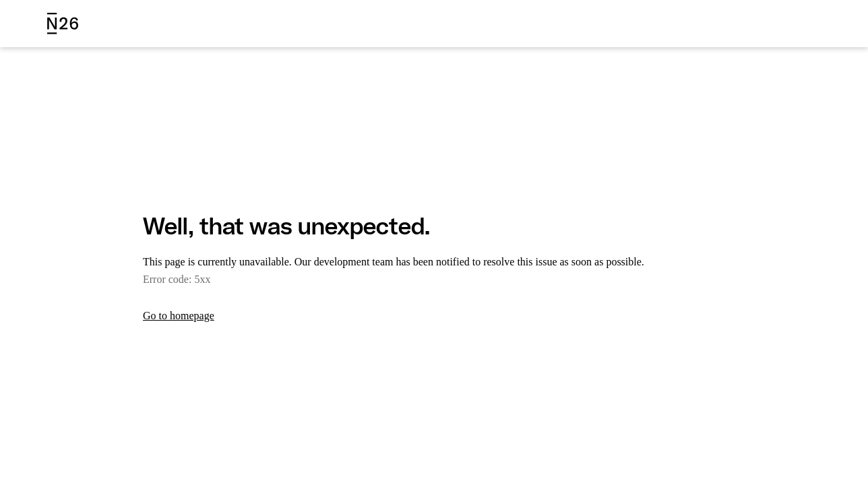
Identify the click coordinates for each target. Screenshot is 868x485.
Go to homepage (183, 316)
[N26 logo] (63, 24)
